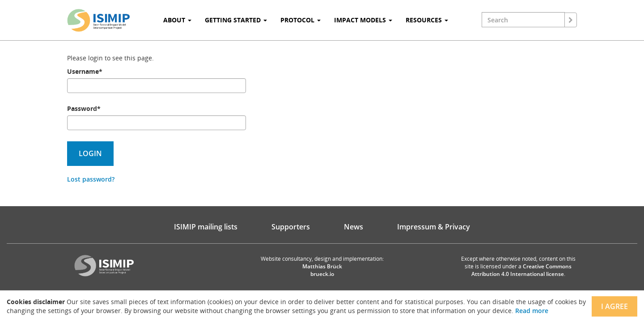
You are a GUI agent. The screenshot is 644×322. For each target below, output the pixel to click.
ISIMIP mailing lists (206, 227)
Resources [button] (427, 20)
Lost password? (91, 179)
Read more (532, 311)
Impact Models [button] (363, 20)
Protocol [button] (301, 20)
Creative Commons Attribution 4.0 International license (522, 270)
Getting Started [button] (236, 20)
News (354, 227)
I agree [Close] (614, 306)
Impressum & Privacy (434, 227)
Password (84, 108)
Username (85, 71)
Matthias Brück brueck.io (322, 270)
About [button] (177, 20)
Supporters (291, 227)
